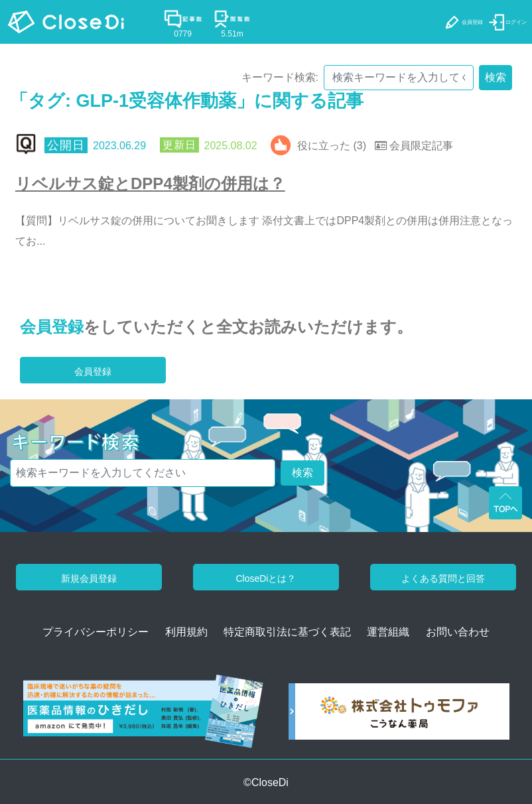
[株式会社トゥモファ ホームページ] (399, 716)
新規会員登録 (89, 578)
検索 (496, 77)
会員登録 (52, 327)
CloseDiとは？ (266, 578)
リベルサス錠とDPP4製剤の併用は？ (150, 183)
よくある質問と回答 (443, 578)
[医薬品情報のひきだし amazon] (143, 716)
